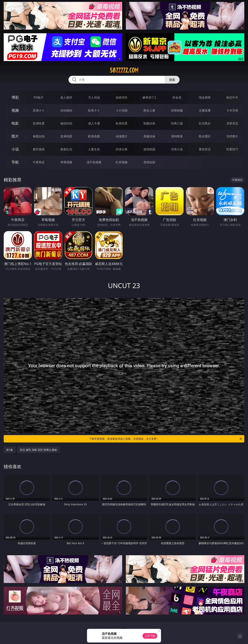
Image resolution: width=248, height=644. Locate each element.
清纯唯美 (177, 136)
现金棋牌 (205, 97)
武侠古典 (122, 149)
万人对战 (94, 97)
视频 (15, 110)
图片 (15, 136)
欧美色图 (94, 136)
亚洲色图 (66, 136)
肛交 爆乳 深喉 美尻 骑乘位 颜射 (38, 450)
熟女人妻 (149, 110)
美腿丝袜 (149, 136)
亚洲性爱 (39, 123)
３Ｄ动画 (122, 110)
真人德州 (66, 97)
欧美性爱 (122, 123)
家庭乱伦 (66, 149)
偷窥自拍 (39, 136)
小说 (15, 149)
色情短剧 (149, 162)
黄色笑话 (205, 149)
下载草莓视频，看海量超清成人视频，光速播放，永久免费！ (166, 439)
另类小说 (177, 149)
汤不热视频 (94, 162)
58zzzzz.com (124, 70)
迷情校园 (149, 149)
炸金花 (177, 97)
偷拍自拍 (66, 123)
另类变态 (232, 123)
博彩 (15, 97)
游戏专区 (122, 97)
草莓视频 (66, 162)
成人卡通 (94, 123)
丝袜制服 (177, 110)
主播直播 (205, 110)
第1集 (10, 450)
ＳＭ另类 (232, 110)
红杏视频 (122, 162)
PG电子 (39, 97)
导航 (15, 162)
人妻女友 (94, 149)
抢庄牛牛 (232, 97)
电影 (15, 123)
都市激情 (39, 149)
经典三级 (177, 123)
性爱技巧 (232, 149)
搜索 (172, 80)
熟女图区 (205, 136)
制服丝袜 (149, 123)
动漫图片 (122, 136)
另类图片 (232, 136)
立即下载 (150, 636)
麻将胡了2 (149, 97)
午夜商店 (39, 162)
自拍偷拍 (66, 110)
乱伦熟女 (205, 123)
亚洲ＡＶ (39, 110)
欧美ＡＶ (94, 110)
